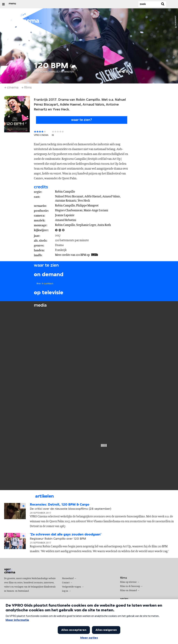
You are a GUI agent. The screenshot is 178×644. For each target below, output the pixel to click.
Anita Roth (104, 225)
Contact (66, 583)
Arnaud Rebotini (66, 220)
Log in (65, 591)
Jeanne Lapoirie (65, 215)
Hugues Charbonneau (69, 210)
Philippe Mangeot (87, 206)
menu (12, 4)
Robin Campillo (65, 192)
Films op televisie (128, 582)
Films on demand (128, 591)
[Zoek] (149, 4)
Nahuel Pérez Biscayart (69, 197)
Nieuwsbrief (68, 579)
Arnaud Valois (111, 197)
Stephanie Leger (86, 225)
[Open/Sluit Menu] (3, 4)
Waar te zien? (82, 120)
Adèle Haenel (93, 197)
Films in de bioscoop (130, 586)
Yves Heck (84, 201)
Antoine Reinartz (66, 201)
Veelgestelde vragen (72, 587)
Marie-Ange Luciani (96, 210)
